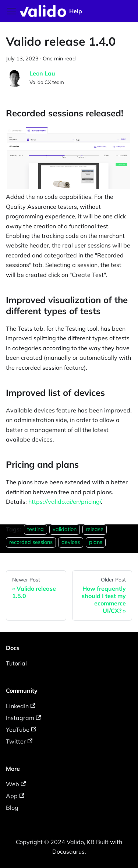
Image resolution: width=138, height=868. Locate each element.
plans (96, 542)
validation (65, 530)
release (95, 530)
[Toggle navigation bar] (11, 11)
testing (36, 530)
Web (16, 784)
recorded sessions (31, 542)
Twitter (19, 741)
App (15, 796)
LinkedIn (21, 706)
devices (71, 542)
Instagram (23, 718)
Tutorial (16, 663)
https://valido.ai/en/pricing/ (65, 502)
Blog (12, 808)
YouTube (21, 730)
